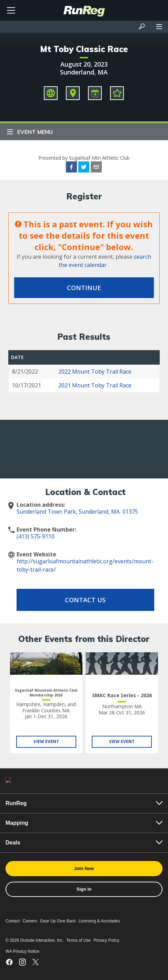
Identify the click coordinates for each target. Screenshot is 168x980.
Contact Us (85, 600)
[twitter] (84, 168)
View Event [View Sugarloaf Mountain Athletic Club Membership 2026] (46, 741)
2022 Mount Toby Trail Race (95, 372)
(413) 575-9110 (36, 536)
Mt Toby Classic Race (84, 49)
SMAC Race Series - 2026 (122, 695)
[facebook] (71, 168)
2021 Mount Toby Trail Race (95, 385)
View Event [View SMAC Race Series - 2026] (122, 741)
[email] (96, 168)
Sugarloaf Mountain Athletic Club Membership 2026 (46, 693)
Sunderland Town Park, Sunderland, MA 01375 (77, 512)
